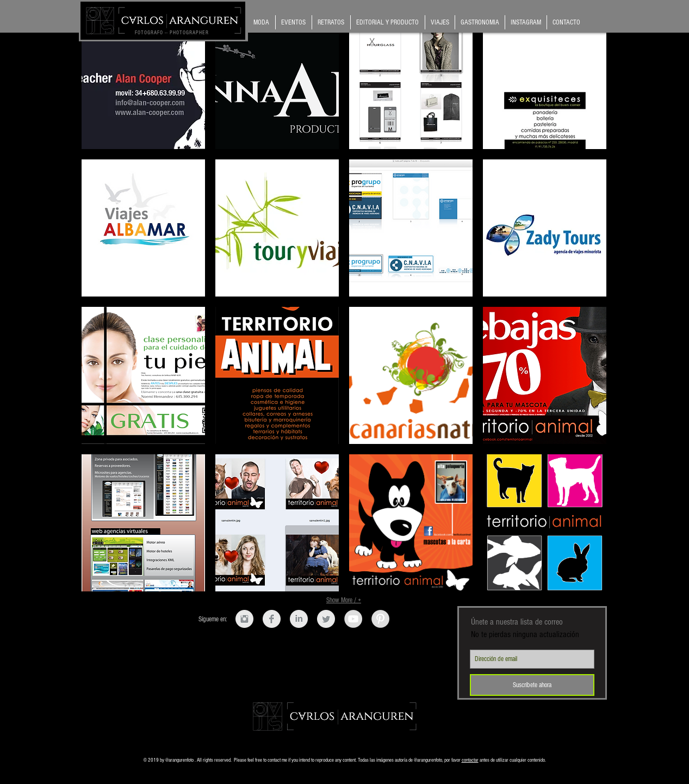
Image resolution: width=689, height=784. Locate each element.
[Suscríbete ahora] (532, 685)
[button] (143, 81)
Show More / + (344, 600)
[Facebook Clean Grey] (272, 619)
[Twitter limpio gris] (326, 619)
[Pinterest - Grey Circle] (380, 619)
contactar (470, 760)
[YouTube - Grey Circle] (353, 619)
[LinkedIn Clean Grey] (299, 619)
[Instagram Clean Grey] (244, 619)
